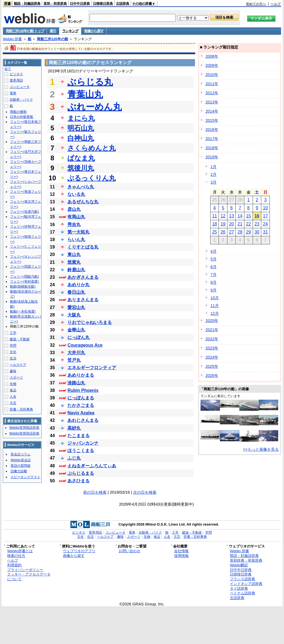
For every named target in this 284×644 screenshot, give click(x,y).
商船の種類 (18, 112)
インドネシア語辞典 (246, 584)
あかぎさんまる (83, 277)
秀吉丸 (74, 225)
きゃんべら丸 (81, 187)
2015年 (212, 120)
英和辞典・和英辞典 (246, 560)
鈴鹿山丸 (76, 270)
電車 (13, 93)
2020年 (212, 321)
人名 (13, 397)
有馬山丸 (76, 217)
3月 (214, 182)
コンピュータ (20, 87)
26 (223, 232)
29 (248, 232)
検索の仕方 (16, 556)
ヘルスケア (18, 365)
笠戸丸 (74, 360)
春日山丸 (76, 292)
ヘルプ (276, 4)
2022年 (212, 339)
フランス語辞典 (243, 579)
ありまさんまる (83, 300)
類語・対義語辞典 (27, 4)
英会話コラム (21, 454)
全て (8, 69)
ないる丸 (76, 194)
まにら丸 (81, 118)
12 (223, 216)
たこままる (78, 436)
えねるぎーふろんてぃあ (92, 466)
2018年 (212, 148)
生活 (13, 358)
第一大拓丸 (78, 232)
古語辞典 (123, 4)
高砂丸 (74, 428)
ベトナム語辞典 (243, 593)
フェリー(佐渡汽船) (24, 212)
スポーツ (16, 377)
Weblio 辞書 (12, 39)
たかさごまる (81, 405)
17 (265, 216)
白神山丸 (81, 138)
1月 (214, 167)
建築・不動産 (20, 339)
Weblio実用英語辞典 (24, 433)
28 (240, 232)
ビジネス (16, 74)
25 (215, 232)
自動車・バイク (21, 100)
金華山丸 (76, 330)
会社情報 (181, 551)
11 (215, 216)
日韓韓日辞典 (103, 4)
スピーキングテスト (26, 477)
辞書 (7, 4)
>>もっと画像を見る (261, 449)
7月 (214, 275)
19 (223, 224)
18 (215, 224)
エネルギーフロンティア (92, 368)
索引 (53, 31)
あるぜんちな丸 (83, 202)
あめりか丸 (78, 285)
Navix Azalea (81, 413)
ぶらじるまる (81, 473)
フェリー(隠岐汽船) (24, 277)
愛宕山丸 (76, 307)
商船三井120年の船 (53, 39)
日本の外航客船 (22, 117)
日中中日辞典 (80, 4)
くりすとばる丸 (83, 247)
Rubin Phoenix (83, 390)
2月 (214, 174)
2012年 (212, 93)
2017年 (212, 139)
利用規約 (14, 565)
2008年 (212, 56)
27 (232, 232)
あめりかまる (81, 375)
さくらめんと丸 (92, 148)
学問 (13, 346)
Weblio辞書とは (20, 551)
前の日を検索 (95, 492)
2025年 (212, 366)
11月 (215, 306)
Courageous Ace (85, 345)
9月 (214, 290)
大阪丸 (74, 315)
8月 (214, 282)
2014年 (212, 111)
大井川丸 (76, 353)
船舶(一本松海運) (23, 311)
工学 (13, 333)
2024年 (212, 357)
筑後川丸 (81, 168)
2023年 (212, 348)
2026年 (212, 376)
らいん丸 (76, 239)
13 (232, 216)
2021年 (212, 330)
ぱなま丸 (81, 158)
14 (240, 216)
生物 (13, 384)
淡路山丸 (76, 383)
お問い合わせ (130, 551)
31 (265, 232)
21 (240, 224)
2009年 (212, 65)
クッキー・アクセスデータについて (29, 577)
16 (257, 216)
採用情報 (181, 556)
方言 (13, 403)
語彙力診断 (19, 471)
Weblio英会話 (21, 460)
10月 (215, 298)
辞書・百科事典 (21, 409)
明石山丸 (81, 128)
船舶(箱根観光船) (23, 286)
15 (248, 216)
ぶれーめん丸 (95, 107)
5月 (214, 259)
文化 (13, 352)
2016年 (212, 130)
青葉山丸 (85, 94)
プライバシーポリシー (25, 570)
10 (265, 208)
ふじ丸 (74, 458)
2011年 (212, 84)
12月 (215, 313)
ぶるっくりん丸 (92, 178)
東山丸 (74, 254)
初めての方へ (256, 4)
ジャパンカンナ (83, 443)
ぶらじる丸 (90, 82)
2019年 (212, 157)
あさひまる (78, 481)
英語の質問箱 (21, 466)
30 (257, 232)
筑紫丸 (74, 262)
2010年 (212, 75)
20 (232, 224)
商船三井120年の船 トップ (25, 31)
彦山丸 (74, 209)
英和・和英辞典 (55, 4)
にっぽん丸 (78, 337)
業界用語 (16, 80)
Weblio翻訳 (239, 565)
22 (248, 224)
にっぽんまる (81, 398)
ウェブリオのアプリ (79, 551)
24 (265, 224)
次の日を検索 (145, 492)
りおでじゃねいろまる (90, 322)
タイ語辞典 (239, 588)
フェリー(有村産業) (24, 282)
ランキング (70, 31)
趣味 (13, 371)
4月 (214, 251)
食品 (13, 390)
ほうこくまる (81, 451)
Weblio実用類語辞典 (24, 428)
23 (257, 224)
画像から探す (94, 31)
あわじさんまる (83, 420)
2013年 (212, 102)
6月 (214, 267)
